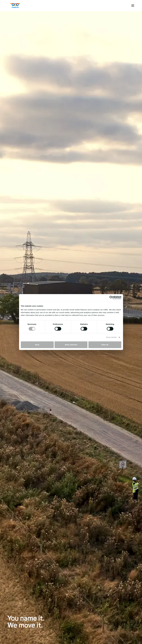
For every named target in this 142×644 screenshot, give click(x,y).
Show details (111, 337)
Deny (37, 345)
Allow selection (71, 345)
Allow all (105, 345)
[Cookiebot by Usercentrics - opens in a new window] (111, 298)
